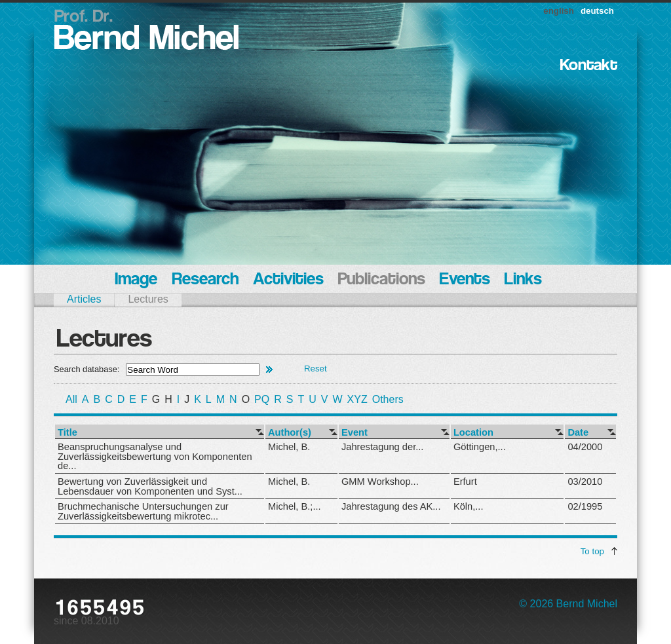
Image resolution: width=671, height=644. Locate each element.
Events (465, 280)
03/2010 (585, 482)
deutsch (597, 11)
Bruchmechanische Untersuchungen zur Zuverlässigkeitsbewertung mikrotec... (143, 511)
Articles (84, 299)
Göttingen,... (480, 447)
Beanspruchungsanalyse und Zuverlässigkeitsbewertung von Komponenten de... (155, 456)
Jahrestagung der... (382, 447)
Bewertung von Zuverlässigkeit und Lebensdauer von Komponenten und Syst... (150, 486)
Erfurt (465, 482)
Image (136, 280)
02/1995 (585, 506)
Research (205, 280)
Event (355, 433)
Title (67, 433)
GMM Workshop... (380, 482)
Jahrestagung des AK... (391, 506)
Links (523, 280)
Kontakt (589, 66)
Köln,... (469, 506)
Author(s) (290, 433)
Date (578, 433)
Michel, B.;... (295, 506)
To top (592, 551)
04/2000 (585, 447)
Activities (288, 280)
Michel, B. (289, 447)
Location (473, 433)
